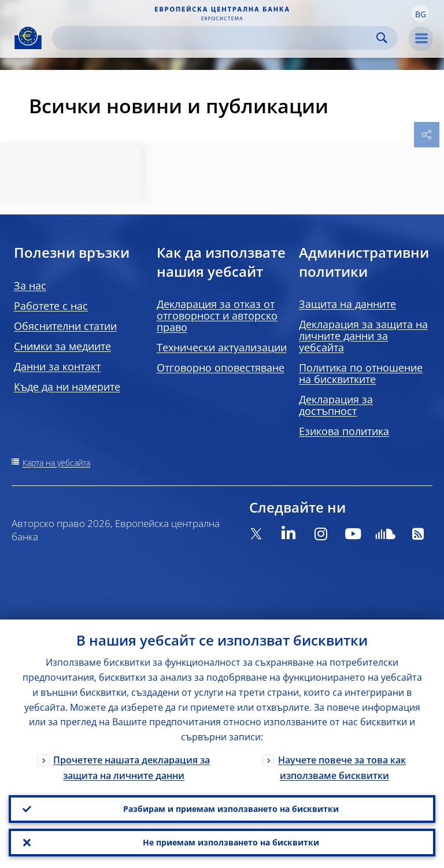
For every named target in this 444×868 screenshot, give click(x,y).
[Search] (216, 38)
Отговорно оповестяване (221, 368)
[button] (420, 13)
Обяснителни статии (65, 326)
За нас (30, 285)
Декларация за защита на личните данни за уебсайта (363, 336)
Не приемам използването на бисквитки (231, 842)
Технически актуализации (222, 347)
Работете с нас (51, 306)
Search (382, 38)
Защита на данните (347, 304)
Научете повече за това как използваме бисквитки (342, 768)
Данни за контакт (57, 366)
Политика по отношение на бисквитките (361, 373)
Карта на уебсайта (56, 463)
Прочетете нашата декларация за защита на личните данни (132, 768)
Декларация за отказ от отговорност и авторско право (217, 316)
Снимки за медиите (62, 346)
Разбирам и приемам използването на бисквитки (231, 809)
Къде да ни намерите (67, 387)
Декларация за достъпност (336, 405)
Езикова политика (344, 431)
